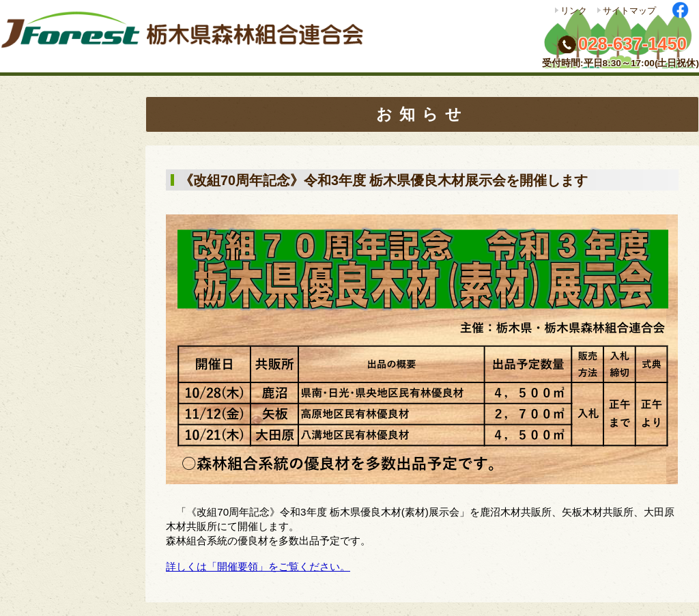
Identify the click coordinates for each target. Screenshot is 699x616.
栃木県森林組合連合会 (188, 37)
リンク (574, 11)
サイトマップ (629, 11)
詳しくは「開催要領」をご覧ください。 (258, 566)
